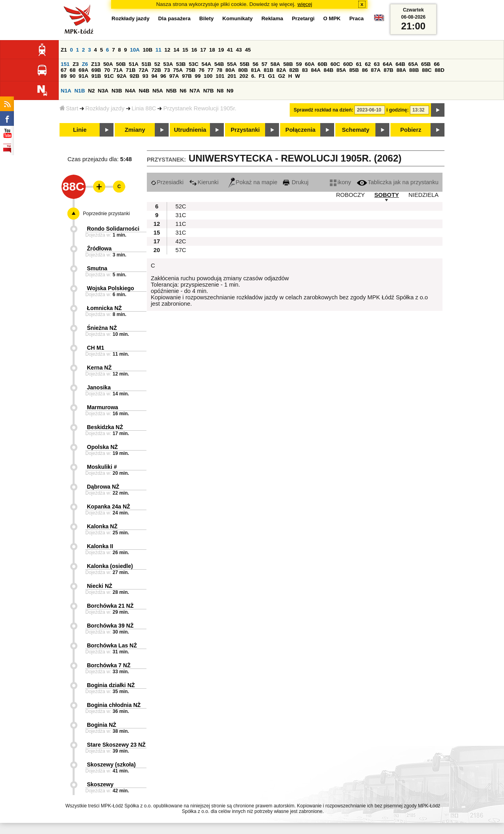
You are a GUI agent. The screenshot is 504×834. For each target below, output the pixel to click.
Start (69, 108)
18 (212, 50)
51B (146, 64)
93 (145, 76)
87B (389, 70)
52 (157, 64)
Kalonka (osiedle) (110, 566)
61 (359, 64)
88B (414, 70)
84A (315, 70)
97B (187, 76)
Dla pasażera (175, 18)
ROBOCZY (350, 195)
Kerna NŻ (99, 368)
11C (181, 224)
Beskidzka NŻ (105, 427)
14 (176, 50)
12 (167, 50)
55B (244, 64)
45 (248, 50)
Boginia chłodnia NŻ (114, 705)
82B (294, 70)
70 (107, 70)
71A (118, 70)
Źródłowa (99, 248)
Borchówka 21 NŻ (110, 606)
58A (275, 64)
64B (400, 64)
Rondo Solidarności (113, 229)
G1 (271, 76)
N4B (144, 91)
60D (348, 64)
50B (121, 64)
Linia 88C (144, 108)
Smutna (97, 268)
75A (178, 70)
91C (109, 76)
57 (265, 64)
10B (148, 50)
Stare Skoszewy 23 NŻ (116, 745)
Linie (80, 130)
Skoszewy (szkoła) (111, 765)
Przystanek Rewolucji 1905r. (200, 108)
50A (108, 64)
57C (181, 250)
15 (185, 50)
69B (96, 70)
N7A (195, 91)
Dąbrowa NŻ (103, 487)
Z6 (85, 64)
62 (368, 64)
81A (256, 70)
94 (154, 76)
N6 (183, 91)
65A (413, 64)
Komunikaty (237, 18)
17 (203, 50)
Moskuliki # (102, 467)
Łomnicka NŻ (104, 308)
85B (354, 70)
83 (305, 70)
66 (437, 64)
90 (73, 76)
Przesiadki (167, 182)
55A (232, 64)
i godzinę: (398, 110)
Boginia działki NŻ (111, 685)
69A (83, 70)
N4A (130, 91)
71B (131, 70)
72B (156, 70)
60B (322, 64)
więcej (305, 4)
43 (239, 50)
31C (181, 215)
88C (427, 70)
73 (167, 70)
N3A (103, 91)
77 (211, 70)
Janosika (99, 387)
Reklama (272, 18)
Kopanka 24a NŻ (109, 507)
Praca (356, 18)
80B (243, 70)
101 (220, 76)
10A (135, 50)
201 (232, 76)
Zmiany (135, 130)
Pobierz (411, 130)
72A (143, 70)
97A (174, 76)
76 (201, 70)
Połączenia (300, 130)
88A (401, 70)
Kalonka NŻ (102, 526)
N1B (80, 91)
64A (388, 64)
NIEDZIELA (423, 195)
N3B (117, 91)
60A (310, 64)
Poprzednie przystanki (106, 214)
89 (64, 76)
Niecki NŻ (100, 586)
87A (376, 70)
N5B (171, 91)
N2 (91, 91)
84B (329, 70)
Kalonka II (100, 546)
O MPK (332, 18)
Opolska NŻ (102, 447)
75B (190, 70)
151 (65, 64)
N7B (209, 91)
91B (96, 76)
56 (255, 64)
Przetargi (303, 18)
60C (335, 64)
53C (194, 64)
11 (159, 50)
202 (244, 76)
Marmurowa (103, 407)
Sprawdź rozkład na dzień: (323, 110)
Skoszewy (100, 784)
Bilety (206, 18)
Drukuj (296, 182)
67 (64, 70)
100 (208, 76)
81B (268, 70)
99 (198, 76)
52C (181, 206)
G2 (282, 76)
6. (253, 76)
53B (181, 64)
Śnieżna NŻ (102, 328)
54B (219, 64)
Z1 (64, 50)
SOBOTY (387, 195)
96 (163, 76)
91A (83, 76)
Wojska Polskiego (111, 288)
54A (206, 64)
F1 (262, 76)
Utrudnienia (190, 130)
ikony (340, 182)
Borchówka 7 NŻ (109, 665)
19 (221, 50)
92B (135, 76)
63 (377, 64)
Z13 (95, 64)
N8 (220, 91)
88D (439, 70)
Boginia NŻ (102, 725)
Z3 (76, 64)
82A (281, 70)
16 (194, 50)
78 (219, 70)
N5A (158, 91)
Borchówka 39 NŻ (110, 626)
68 (73, 70)
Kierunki (204, 182)
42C (181, 241)
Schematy (355, 130)
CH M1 (96, 348)
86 (365, 70)
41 (230, 50)
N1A (66, 91)
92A (122, 76)
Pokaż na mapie (253, 182)
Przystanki (245, 130)
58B (288, 64)
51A (133, 64)
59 (299, 64)
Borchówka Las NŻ (112, 645)
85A (341, 70)
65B (426, 64)
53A (168, 64)
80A (230, 70)
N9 (230, 91)
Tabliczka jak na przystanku (398, 182)
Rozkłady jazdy (105, 108)
